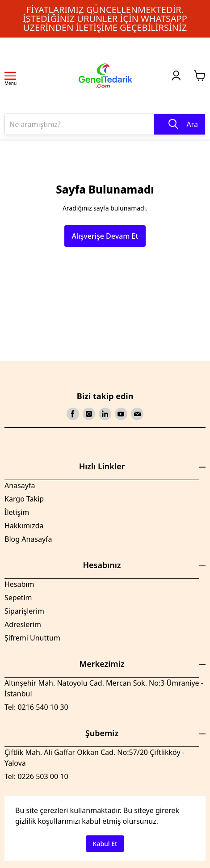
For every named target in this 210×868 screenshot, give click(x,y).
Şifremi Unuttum (32, 638)
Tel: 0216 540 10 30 (36, 707)
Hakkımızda (24, 526)
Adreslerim (23, 624)
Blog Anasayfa (28, 539)
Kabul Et (105, 844)
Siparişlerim (24, 611)
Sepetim (18, 598)
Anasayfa (20, 485)
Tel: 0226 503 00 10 (36, 776)
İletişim (17, 512)
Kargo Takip (24, 499)
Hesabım (19, 584)
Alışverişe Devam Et (105, 236)
